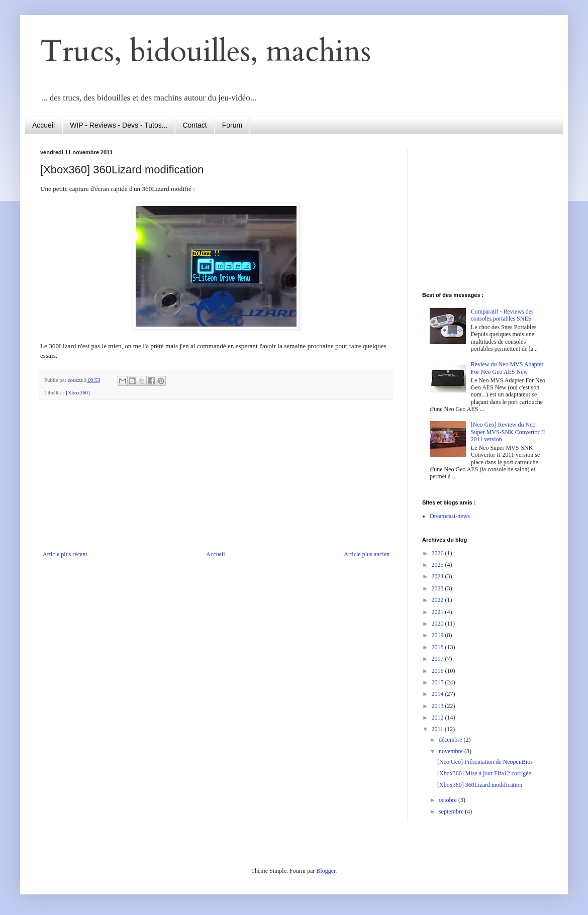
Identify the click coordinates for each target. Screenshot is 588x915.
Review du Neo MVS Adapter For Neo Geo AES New (507, 368)
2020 (438, 624)
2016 (438, 671)
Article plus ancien (367, 554)
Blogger (326, 871)
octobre (449, 800)
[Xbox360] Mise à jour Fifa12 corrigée (484, 773)
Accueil (43, 125)
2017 (438, 659)
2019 (438, 635)
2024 (438, 576)
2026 (438, 553)
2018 (438, 647)
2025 (438, 565)
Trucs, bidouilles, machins (206, 52)
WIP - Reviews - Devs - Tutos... (119, 125)
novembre (452, 751)
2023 (438, 588)
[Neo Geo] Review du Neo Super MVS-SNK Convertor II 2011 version (508, 432)
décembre (451, 740)
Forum (232, 125)
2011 (438, 729)
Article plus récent (65, 554)
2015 (438, 682)
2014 (438, 694)
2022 (438, 600)
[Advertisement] (485, 212)
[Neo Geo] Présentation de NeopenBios (485, 762)
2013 (438, 706)
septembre (452, 811)
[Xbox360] (78, 392)
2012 (438, 718)
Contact (194, 125)
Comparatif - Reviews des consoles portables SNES (502, 315)
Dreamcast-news (450, 516)
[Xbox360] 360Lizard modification (480, 785)
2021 (438, 612)
